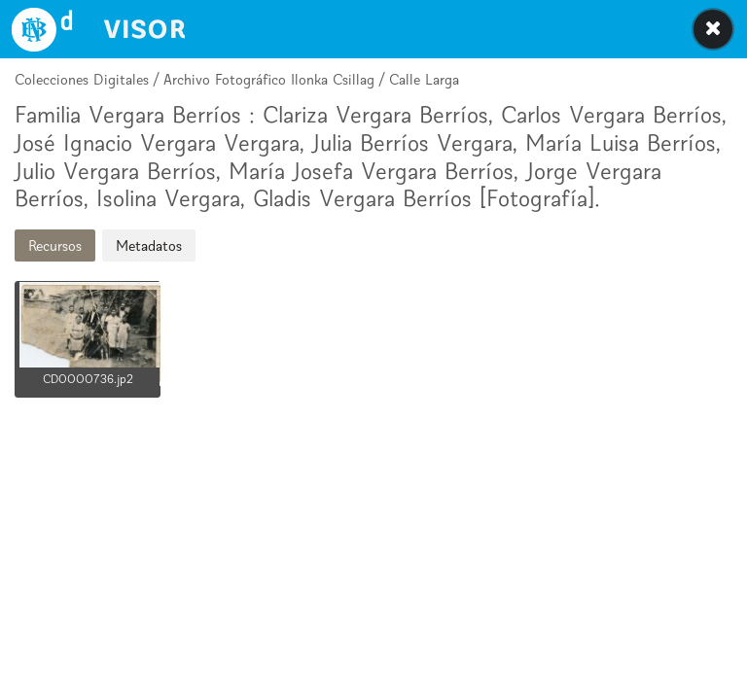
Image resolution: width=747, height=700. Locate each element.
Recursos (55, 245)
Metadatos (149, 245)
